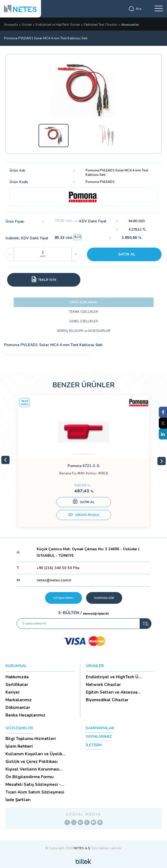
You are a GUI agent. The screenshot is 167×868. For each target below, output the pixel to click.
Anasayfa (11, 25)
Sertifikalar (17, 685)
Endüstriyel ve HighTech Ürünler (58, 25)
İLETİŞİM (94, 745)
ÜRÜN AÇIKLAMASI (83, 302)
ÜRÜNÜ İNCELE (84, 515)
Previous (5, 460)
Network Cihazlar (103, 685)
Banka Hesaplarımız (25, 715)
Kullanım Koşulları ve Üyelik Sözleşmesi (34, 754)
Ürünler (27, 25)
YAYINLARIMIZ (99, 737)
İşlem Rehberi (19, 746)
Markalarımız (19, 700)
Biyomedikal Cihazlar (107, 700)
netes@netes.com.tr (54, 580)
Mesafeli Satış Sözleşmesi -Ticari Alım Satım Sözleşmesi (35, 784)
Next (162, 461)
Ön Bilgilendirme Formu (30, 777)
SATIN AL (127, 254)
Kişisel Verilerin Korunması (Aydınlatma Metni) (32, 769)
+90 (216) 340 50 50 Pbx (58, 568)
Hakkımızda (17, 677)
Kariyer (13, 692)
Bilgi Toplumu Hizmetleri (31, 739)
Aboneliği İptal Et (96, 614)
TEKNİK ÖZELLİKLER (83, 312)
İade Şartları (18, 800)
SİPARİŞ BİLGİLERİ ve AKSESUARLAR (83, 331)
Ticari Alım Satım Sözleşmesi (35, 792)
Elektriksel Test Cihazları (101, 25)
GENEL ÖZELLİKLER (83, 321)
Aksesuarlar (130, 25)
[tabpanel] (83, 461)
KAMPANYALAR (100, 728)
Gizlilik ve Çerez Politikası (32, 762)
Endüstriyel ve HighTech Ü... (114, 677)
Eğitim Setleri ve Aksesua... (113, 692)
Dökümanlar (18, 708)
